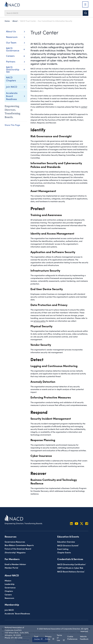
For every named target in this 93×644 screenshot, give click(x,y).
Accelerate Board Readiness (12, 96)
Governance (10, 587)
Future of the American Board (18, 549)
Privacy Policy (48, 638)
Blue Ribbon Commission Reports (19, 545)
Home (7, 21)
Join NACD (12, 87)
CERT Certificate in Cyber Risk (70, 568)
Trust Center (37, 638)
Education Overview (66, 542)
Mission (8, 580)
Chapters (9, 591)
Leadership (10, 584)
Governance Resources (15, 542)
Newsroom (9, 598)
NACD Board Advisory (71, 571)
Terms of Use (59, 638)
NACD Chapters (11, 79)
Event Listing (63, 549)
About (15, 21)
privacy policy (40, 321)
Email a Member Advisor (15, 564)
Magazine (15, 552)
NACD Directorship (72, 564)
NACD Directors (68, 545)
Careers (8, 594)
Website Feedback (84, 638)
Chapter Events (64, 552)
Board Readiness (17, 613)
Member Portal (11, 568)
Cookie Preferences (72, 638)
